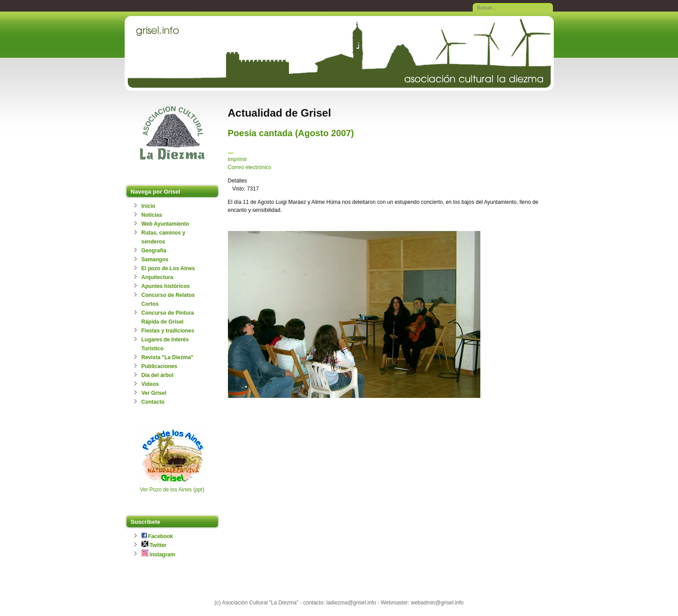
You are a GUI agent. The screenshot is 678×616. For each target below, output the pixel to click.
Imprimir (238, 159)
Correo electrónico (250, 167)
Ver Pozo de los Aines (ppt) (172, 490)
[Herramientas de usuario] (231, 153)
